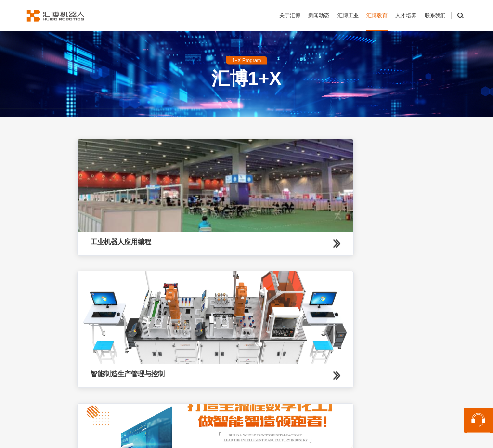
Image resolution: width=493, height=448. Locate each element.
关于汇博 (290, 15)
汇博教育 (377, 15)
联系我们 (435, 15)
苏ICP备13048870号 (366, 437)
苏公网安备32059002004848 (287, 437)
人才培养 (406, 15)
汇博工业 (348, 15)
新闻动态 (319, 15)
